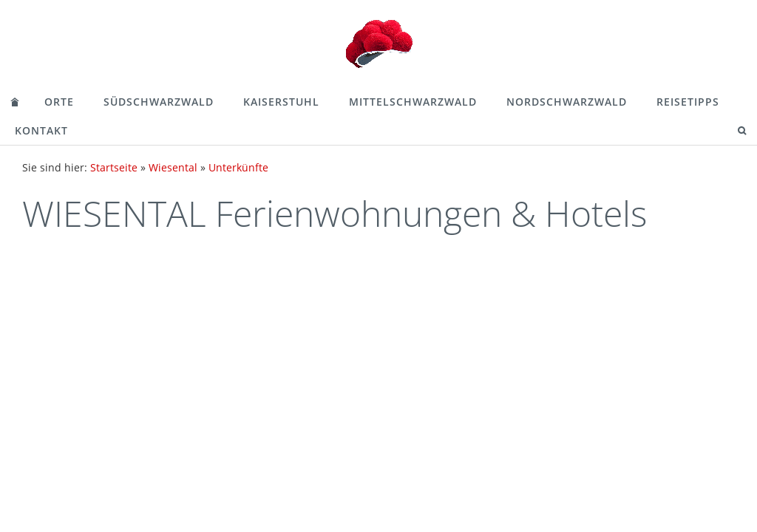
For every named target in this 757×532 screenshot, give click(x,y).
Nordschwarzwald (567, 102)
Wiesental (173, 167)
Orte (59, 102)
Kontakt (41, 130)
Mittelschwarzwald (413, 102)
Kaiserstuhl (281, 102)
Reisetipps (688, 102)
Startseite (114, 167)
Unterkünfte (238, 167)
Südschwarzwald (159, 102)
